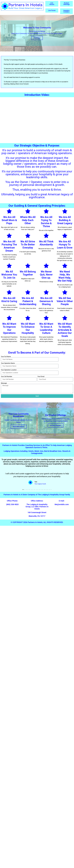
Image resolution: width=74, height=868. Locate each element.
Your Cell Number (6, 377)
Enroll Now (37, 38)
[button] (3, 479)
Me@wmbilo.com (62, 504)
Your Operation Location (9, 370)
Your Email (41, 377)
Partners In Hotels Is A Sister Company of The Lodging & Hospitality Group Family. (37, 495)
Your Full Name (6, 357)
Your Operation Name (8, 363)
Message (4, 383)
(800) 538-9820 (12, 504)
